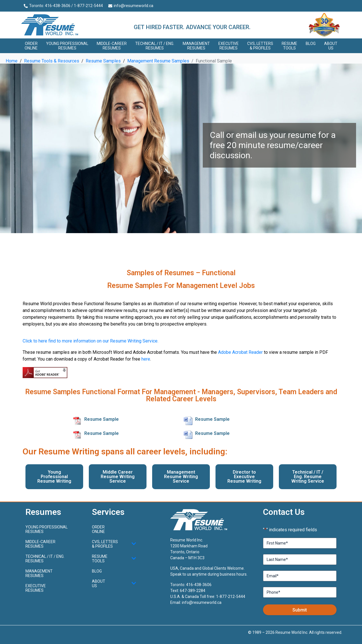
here (146, 359)
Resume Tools (289, 46)
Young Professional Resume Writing (54, 477)
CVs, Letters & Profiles (260, 46)
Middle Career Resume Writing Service (118, 477)
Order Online (31, 46)
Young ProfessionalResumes (67, 46)
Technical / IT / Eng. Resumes (155, 46)
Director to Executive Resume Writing (244, 477)
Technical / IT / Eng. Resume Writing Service (308, 477)
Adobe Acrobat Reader (240, 352)
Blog (311, 44)
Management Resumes (196, 46)
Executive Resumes (229, 46)
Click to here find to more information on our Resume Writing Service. (90, 341)
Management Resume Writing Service (181, 477)
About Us (331, 46)
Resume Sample (102, 419)
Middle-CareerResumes (112, 46)
